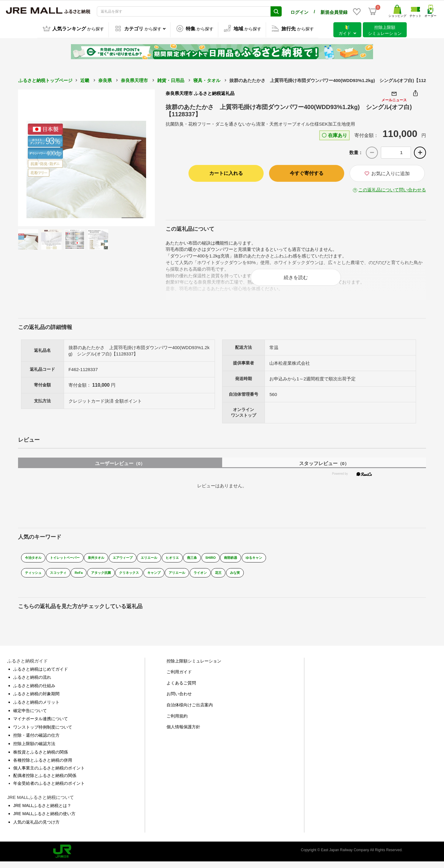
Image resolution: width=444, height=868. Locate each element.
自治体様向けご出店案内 (190, 711)
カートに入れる (226, 172)
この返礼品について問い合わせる (392, 189)
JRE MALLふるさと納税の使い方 (44, 820)
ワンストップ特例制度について (43, 733)
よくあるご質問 (181, 689)
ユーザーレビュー (120, 469)
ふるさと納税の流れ (32, 684)
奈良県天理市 (134, 79)
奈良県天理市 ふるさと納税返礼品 (200, 92)
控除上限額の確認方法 (34, 750)
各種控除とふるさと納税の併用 (43, 766)
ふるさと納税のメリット (36, 708)
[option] (86, 157)
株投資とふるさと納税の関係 (41, 758)
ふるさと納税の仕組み (34, 692)
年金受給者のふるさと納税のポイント (49, 789)
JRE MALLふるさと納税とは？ (42, 812)
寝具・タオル (207, 79)
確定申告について (30, 717)
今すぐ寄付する (307, 172)
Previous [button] (35, 157)
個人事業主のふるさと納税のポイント (49, 774)
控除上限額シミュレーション (194, 667)
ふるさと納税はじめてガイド (41, 675)
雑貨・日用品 (171, 79)
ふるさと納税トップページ (45, 79)
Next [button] (138, 157)
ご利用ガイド (179, 678)
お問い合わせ (179, 700)
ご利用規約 (177, 722)
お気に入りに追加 (387, 173)
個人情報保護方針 (183, 733)
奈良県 (105, 79)
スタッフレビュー (324, 469)
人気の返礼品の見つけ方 (36, 828)
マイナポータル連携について (41, 725)
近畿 (85, 79)
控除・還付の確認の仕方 (36, 742)
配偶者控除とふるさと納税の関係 (45, 782)
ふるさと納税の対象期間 (36, 700)
